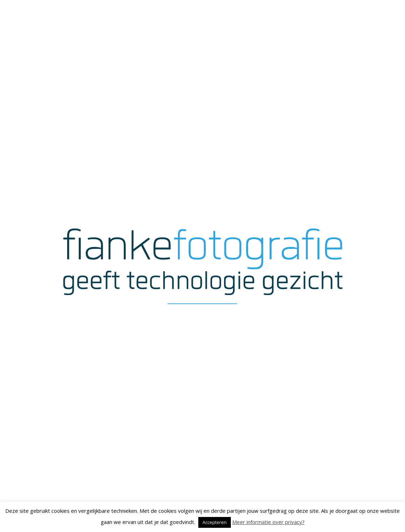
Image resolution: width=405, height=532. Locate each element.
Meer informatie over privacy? (268, 522)
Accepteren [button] (215, 522)
